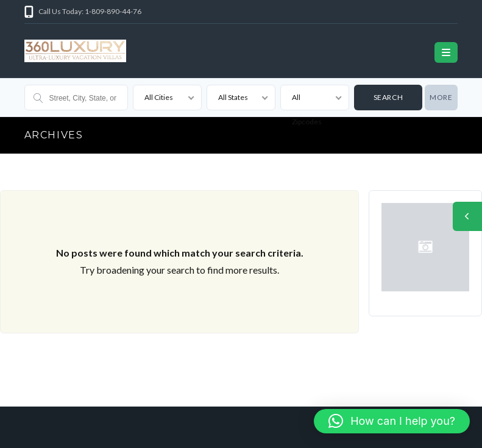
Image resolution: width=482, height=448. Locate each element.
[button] (392, 421)
